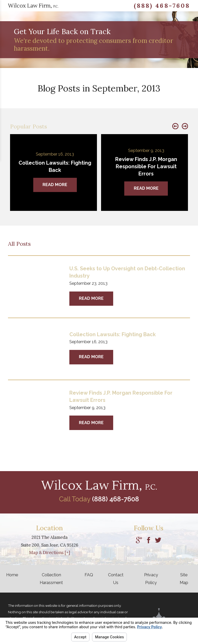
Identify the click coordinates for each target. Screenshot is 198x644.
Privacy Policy (151, 579)
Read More (91, 298)
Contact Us (116, 579)
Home (12, 575)
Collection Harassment (51, 579)
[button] (175, 127)
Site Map (184, 579)
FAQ (89, 575)
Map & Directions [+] (50, 553)
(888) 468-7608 (162, 6)
